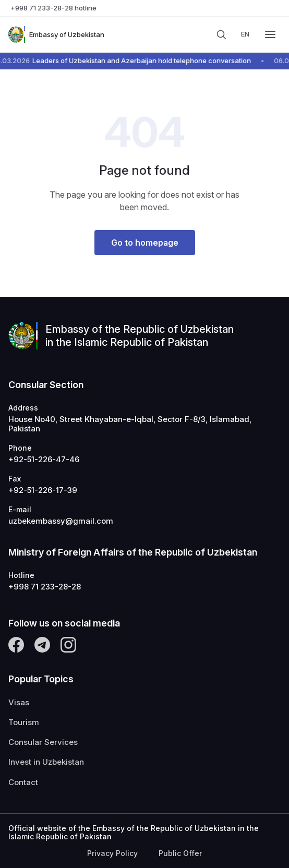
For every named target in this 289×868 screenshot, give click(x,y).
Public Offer (180, 853)
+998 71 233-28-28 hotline (53, 8)
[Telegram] (42, 645)
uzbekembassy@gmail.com (61, 521)
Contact (23, 782)
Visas (19, 703)
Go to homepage (145, 243)
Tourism (24, 722)
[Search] (221, 34)
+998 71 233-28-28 (45, 587)
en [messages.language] (245, 34)
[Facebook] (16, 645)
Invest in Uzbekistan (46, 762)
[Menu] (270, 34)
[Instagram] (68, 645)
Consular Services (43, 742)
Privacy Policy (112, 853)
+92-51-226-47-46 (44, 460)
